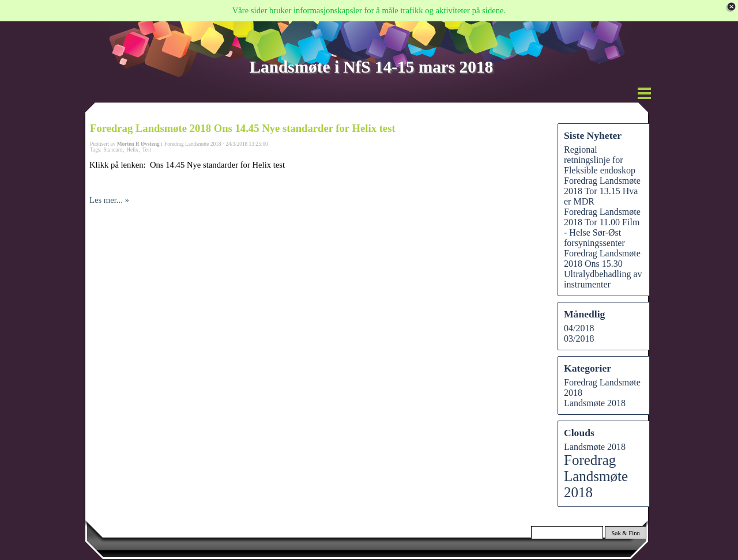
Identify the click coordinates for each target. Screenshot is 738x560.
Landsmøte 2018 (595, 403)
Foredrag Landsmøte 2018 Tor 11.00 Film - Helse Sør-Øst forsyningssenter (602, 227)
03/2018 (579, 338)
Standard (113, 150)
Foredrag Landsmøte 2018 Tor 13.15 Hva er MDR (602, 191)
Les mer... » (109, 200)
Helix (132, 150)
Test (147, 150)
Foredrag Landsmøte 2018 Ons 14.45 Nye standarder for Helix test (243, 128)
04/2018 (579, 328)
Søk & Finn (626, 533)
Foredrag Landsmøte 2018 (596, 476)
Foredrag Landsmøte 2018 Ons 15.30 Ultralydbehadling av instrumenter (603, 269)
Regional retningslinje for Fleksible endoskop (600, 160)
